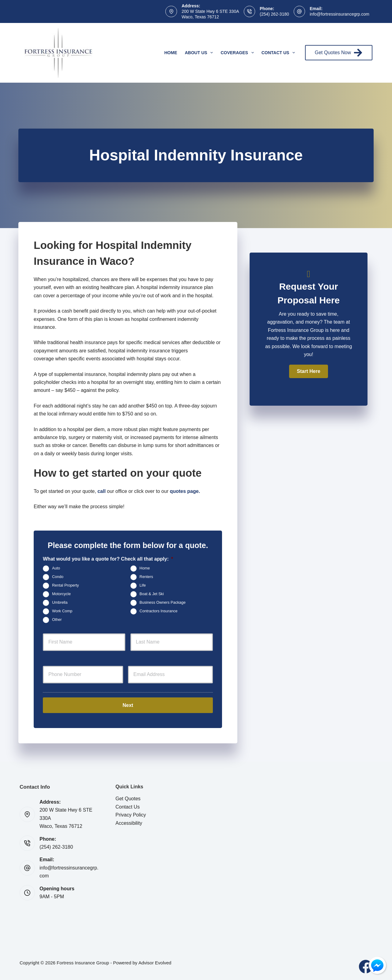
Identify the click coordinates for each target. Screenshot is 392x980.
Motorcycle (61, 594)
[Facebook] (366, 966)
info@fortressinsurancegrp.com (339, 14)
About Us (200, 53)
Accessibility (129, 822)
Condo (58, 577)
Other (57, 620)
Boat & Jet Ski (152, 594)
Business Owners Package (163, 603)
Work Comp (62, 611)
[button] (308, 371)
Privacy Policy (131, 814)
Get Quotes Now (339, 53)
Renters (146, 577)
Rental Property (66, 586)
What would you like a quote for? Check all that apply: (108, 559)
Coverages (238, 53)
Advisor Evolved (155, 962)
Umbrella (60, 603)
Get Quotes (128, 798)
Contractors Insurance (159, 611)
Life (143, 586)
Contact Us (280, 53)
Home (171, 53)
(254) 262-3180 (274, 14)
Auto (56, 569)
